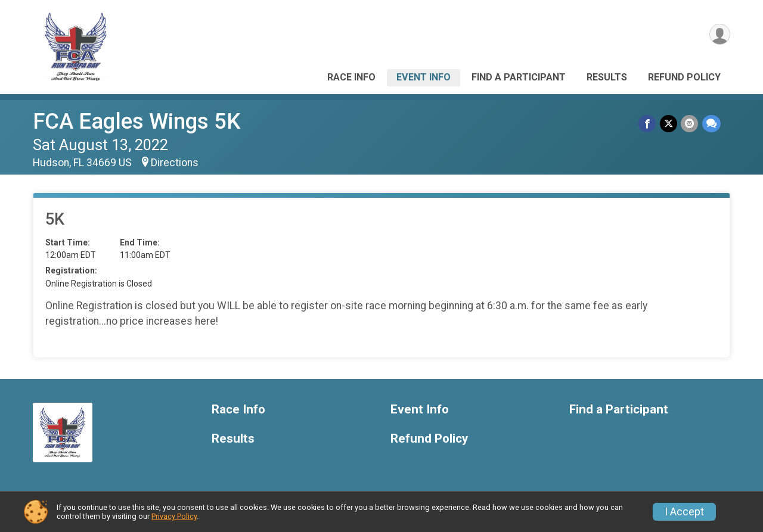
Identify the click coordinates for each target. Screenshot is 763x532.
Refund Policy (684, 77)
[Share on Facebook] (648, 124)
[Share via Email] (690, 124)
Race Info (351, 77)
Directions (175, 163)
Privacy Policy (174, 516)
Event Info (424, 77)
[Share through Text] (711, 124)
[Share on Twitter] (669, 124)
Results (607, 77)
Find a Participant (519, 77)
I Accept (684, 512)
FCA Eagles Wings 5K (137, 121)
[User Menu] (719, 35)
